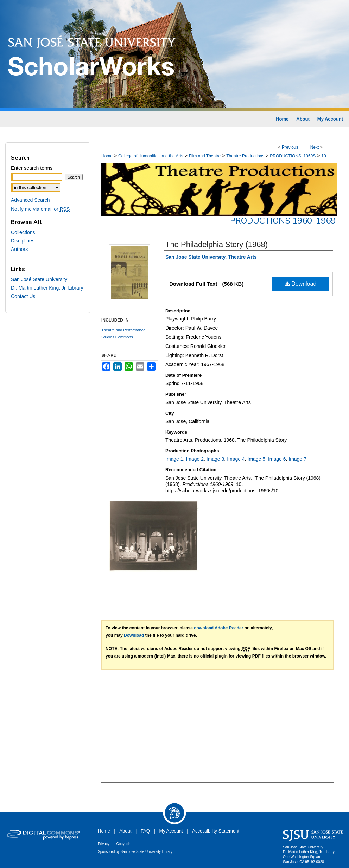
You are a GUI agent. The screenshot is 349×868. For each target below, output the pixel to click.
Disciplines (23, 241)
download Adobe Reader (218, 628)
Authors (19, 249)
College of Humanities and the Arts (151, 156)
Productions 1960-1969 (283, 221)
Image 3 (215, 459)
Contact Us (23, 296)
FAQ (145, 831)
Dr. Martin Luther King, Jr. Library (47, 288)
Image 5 (257, 459)
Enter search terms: (32, 168)
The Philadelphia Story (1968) (217, 244)
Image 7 (297, 459)
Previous (290, 147)
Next (315, 147)
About (125, 831)
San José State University (39, 279)
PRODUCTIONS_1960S (293, 156)
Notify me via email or (40, 209)
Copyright (124, 844)
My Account (171, 831)
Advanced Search (30, 200)
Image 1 (174, 459)
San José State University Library (147, 852)
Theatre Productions (245, 156)
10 (323, 156)
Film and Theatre (205, 156)
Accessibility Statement (216, 831)
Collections (23, 232)
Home (107, 156)
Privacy (104, 844)
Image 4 (236, 459)
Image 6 (277, 459)
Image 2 (195, 459)
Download (301, 284)
